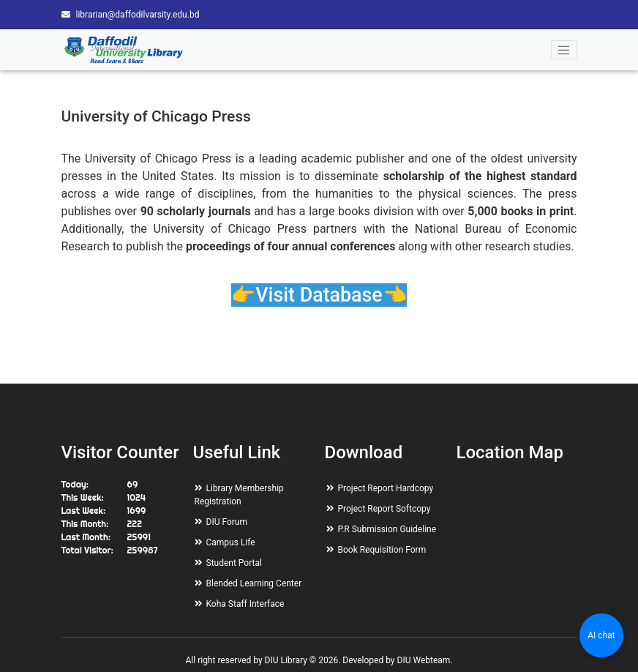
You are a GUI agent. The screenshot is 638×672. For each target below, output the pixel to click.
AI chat (601, 635)
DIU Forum (227, 522)
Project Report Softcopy (384, 509)
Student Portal (234, 563)
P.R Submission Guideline (387, 529)
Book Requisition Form (382, 550)
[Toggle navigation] (564, 50)
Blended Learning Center (254, 583)
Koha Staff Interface (245, 604)
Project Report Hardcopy (386, 488)
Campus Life (231, 542)
